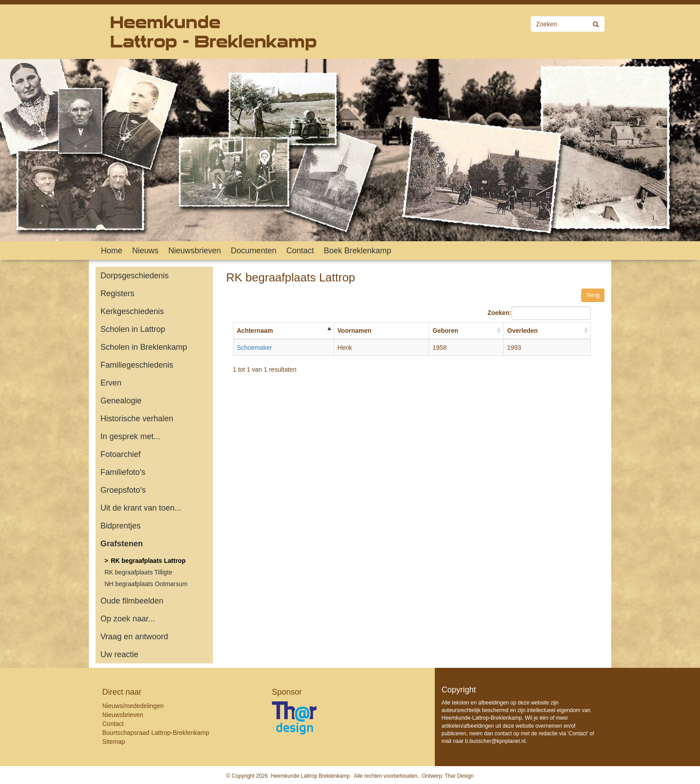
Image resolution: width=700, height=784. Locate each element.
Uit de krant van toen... (141, 508)
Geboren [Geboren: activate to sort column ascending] (446, 331)
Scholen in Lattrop (133, 329)
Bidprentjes (121, 526)
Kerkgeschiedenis (132, 311)
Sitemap (114, 742)
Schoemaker (255, 348)
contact (503, 734)
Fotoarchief (121, 454)
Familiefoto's (123, 472)
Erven (111, 383)
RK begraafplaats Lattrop (148, 561)
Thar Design (459, 776)
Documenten (254, 251)
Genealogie (121, 401)
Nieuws (145, 251)
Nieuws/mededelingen (133, 706)
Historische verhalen (137, 419)
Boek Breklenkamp (357, 251)
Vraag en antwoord (134, 637)
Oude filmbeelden (132, 601)
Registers (117, 293)
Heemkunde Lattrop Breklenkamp (310, 776)
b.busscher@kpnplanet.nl (496, 741)
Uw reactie (119, 654)
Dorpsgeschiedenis (135, 276)
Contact (300, 251)
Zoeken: (539, 313)
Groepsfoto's (123, 490)
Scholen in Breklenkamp (144, 347)
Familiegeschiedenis (137, 365)
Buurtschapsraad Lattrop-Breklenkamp (156, 733)
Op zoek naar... (128, 619)
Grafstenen (122, 544)
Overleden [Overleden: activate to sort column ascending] (522, 331)
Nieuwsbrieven (195, 251)
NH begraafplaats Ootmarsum (146, 584)
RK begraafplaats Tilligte (138, 572)
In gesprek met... (130, 436)
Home (112, 251)
